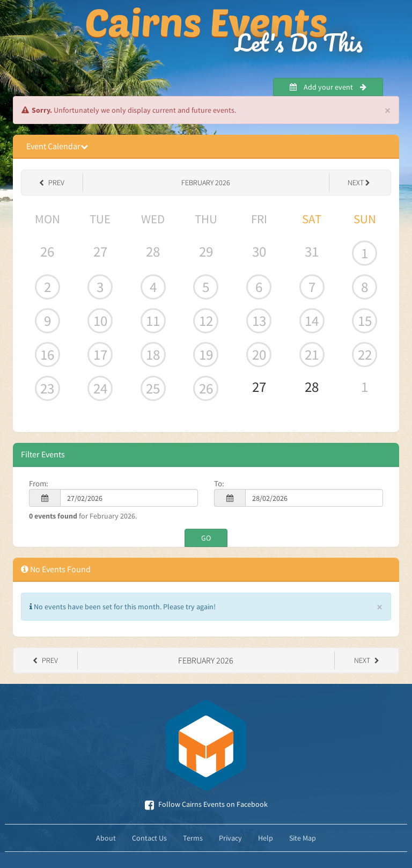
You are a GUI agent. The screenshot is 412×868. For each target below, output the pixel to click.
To (218, 483)
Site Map (303, 838)
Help (266, 838)
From (38, 483)
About (106, 838)
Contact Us (149, 838)
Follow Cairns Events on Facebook (206, 804)
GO (206, 538)
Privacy (230, 838)
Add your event (328, 87)
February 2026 (206, 183)
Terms (193, 838)
